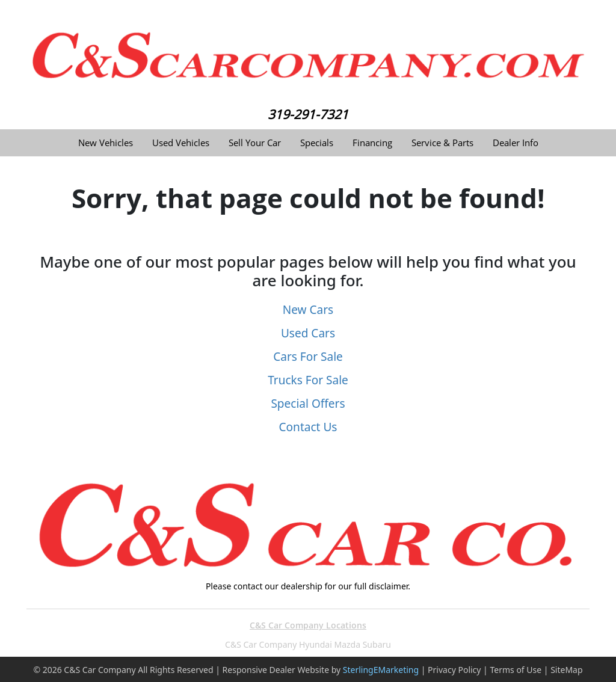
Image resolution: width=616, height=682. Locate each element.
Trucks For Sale (308, 380)
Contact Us (308, 427)
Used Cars (308, 333)
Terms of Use (516, 670)
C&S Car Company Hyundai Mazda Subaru (308, 644)
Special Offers (308, 404)
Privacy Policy (454, 670)
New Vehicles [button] (106, 143)
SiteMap (566, 670)
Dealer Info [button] (516, 143)
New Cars (308, 310)
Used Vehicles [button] (181, 143)
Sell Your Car (255, 143)
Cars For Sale (308, 357)
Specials (317, 143)
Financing (372, 143)
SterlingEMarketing (381, 670)
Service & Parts (442, 143)
